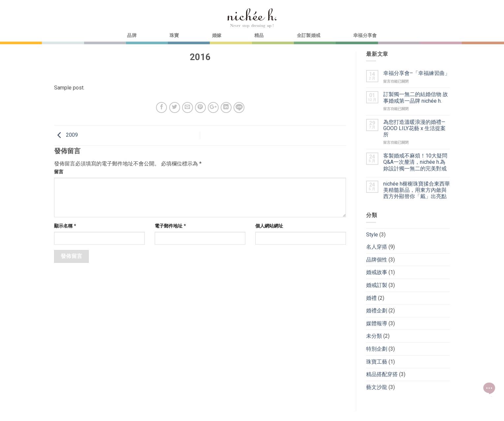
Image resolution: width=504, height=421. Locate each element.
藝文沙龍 (377, 387)
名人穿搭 (377, 247)
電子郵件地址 (170, 226)
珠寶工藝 (377, 362)
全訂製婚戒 (309, 35)
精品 (259, 35)
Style (372, 235)
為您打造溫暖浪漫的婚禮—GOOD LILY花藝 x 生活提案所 (414, 128)
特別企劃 (377, 349)
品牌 (132, 35)
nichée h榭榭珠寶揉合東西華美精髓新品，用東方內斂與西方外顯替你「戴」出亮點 (417, 190)
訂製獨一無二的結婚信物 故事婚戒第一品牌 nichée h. (416, 97)
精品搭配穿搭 (382, 374)
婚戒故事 (377, 272)
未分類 (374, 336)
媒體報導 (377, 323)
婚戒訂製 (377, 285)
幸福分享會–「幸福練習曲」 (417, 73)
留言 (59, 172)
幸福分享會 (365, 35)
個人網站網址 (269, 226)
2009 (66, 135)
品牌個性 (377, 260)
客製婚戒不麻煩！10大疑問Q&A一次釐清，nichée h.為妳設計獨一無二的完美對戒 (415, 162)
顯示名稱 (65, 226)
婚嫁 (217, 35)
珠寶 (174, 35)
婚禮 (371, 298)
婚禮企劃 (377, 311)
